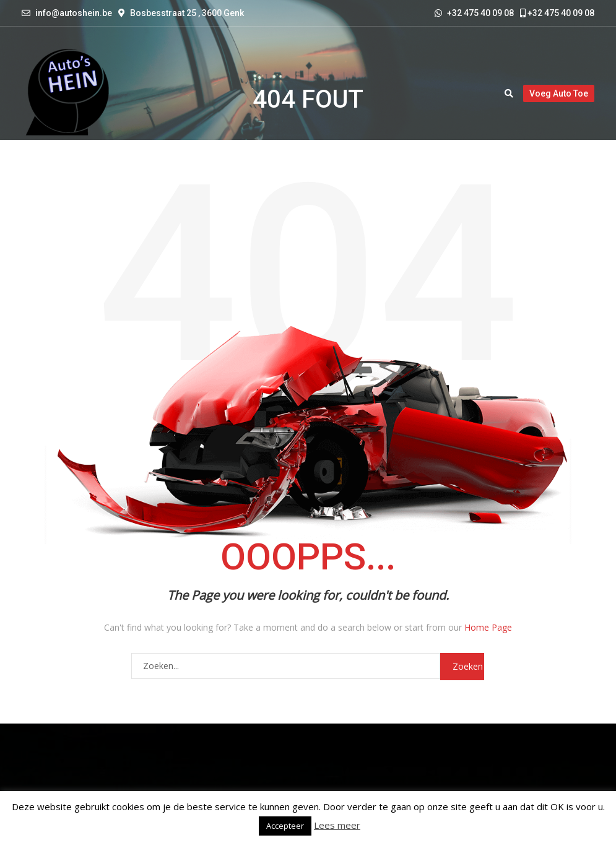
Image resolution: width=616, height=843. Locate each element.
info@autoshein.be (74, 13)
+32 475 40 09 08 (557, 13)
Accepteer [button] (285, 826)
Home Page (488, 627)
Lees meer (337, 825)
